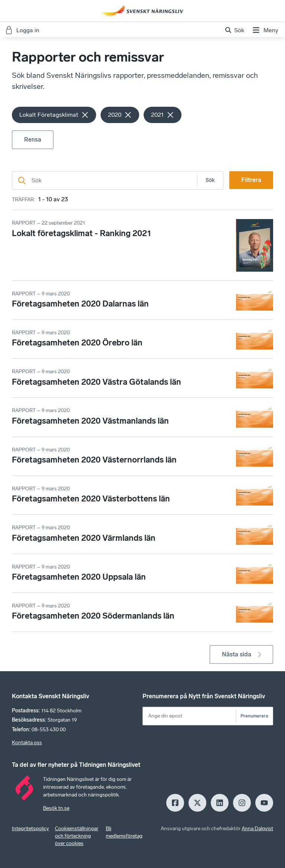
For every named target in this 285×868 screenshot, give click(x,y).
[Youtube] (264, 803)
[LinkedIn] (220, 803)
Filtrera (251, 180)
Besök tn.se (56, 808)
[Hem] (142, 11)
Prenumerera (254, 716)
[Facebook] (175, 803)
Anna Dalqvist (257, 829)
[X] (197, 803)
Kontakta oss (27, 743)
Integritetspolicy (30, 829)
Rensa (33, 140)
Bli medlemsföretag (124, 832)
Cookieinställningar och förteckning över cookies (77, 836)
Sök (210, 180)
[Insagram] (242, 803)
